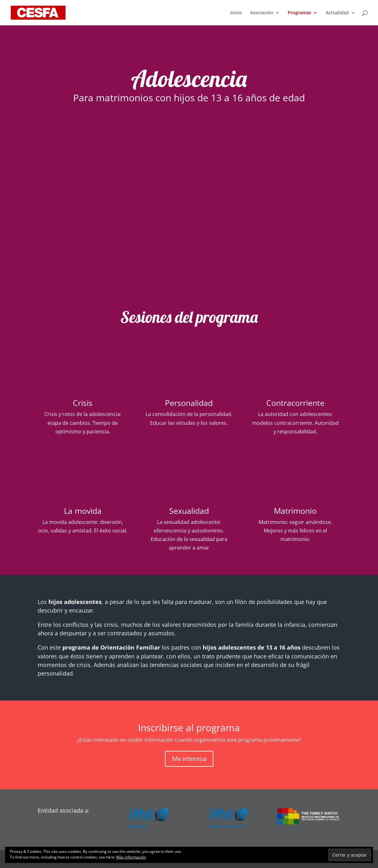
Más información (131, 857)
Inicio (236, 13)
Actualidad (337, 13)
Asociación (262, 13)
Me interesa (189, 759)
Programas (299, 13)
